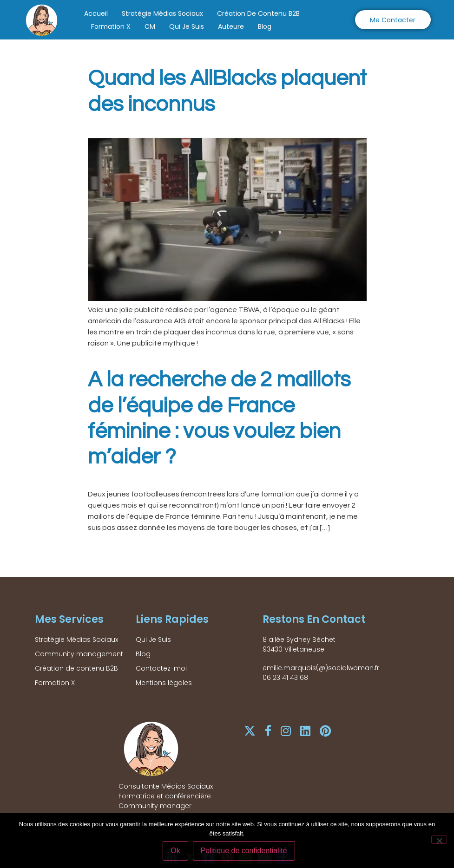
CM (150, 26)
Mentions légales (164, 683)
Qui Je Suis (187, 26)
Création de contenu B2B (258, 13)
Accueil (96, 13)
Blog (265, 26)
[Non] (439, 840)
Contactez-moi (161, 668)
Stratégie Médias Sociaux (162, 13)
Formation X (111, 26)
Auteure (231, 26)
